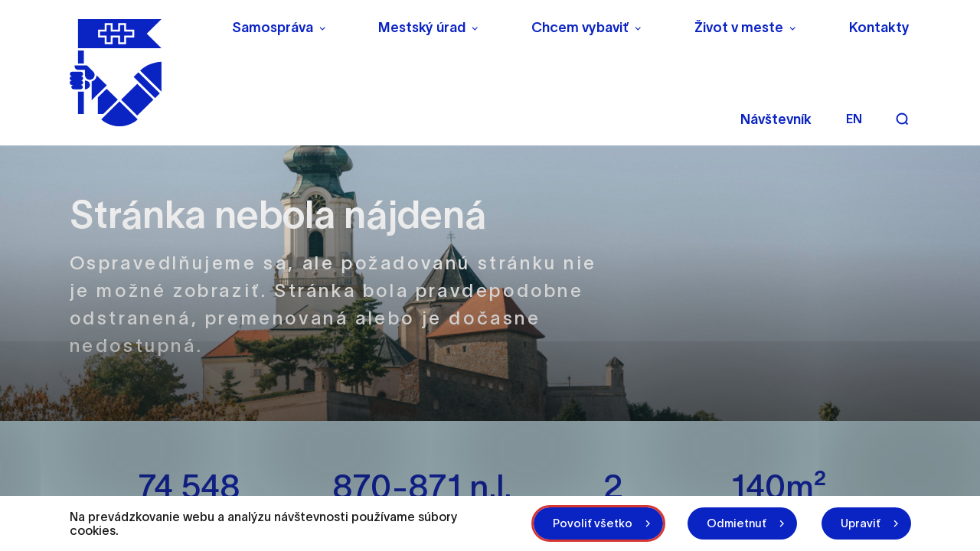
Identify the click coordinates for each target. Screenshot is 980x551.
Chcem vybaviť (580, 28)
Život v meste (739, 28)
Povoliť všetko (593, 523)
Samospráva (273, 28)
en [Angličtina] (854, 119)
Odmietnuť (737, 523)
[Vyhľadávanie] (902, 119)
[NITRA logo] (140, 73)
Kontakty (879, 28)
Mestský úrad (422, 28)
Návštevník (776, 119)
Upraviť (861, 523)
